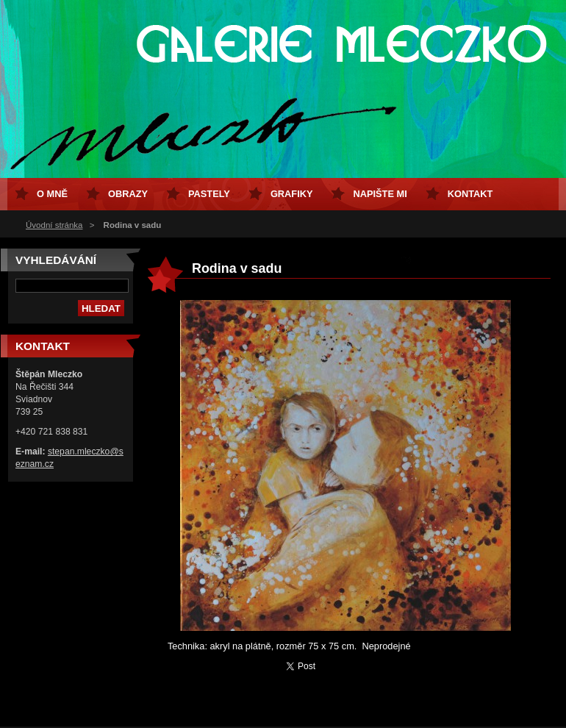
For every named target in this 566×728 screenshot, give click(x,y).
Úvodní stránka (54, 225)
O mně (52, 194)
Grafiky (292, 194)
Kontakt (470, 194)
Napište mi (380, 194)
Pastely (209, 194)
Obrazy (128, 194)
